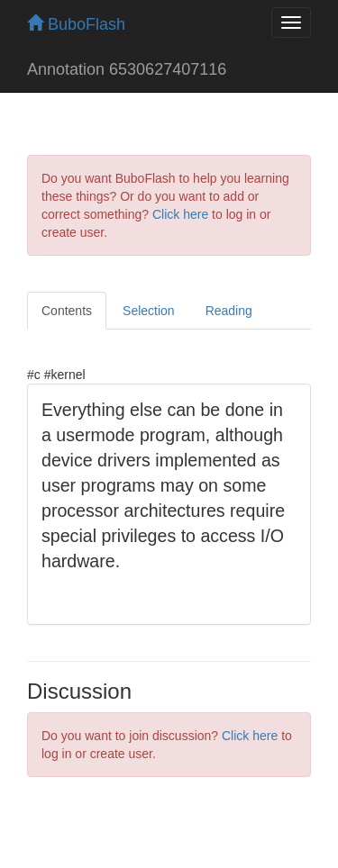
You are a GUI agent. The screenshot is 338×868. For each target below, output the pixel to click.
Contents (67, 311)
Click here (180, 214)
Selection (149, 311)
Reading (229, 311)
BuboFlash (76, 24)
